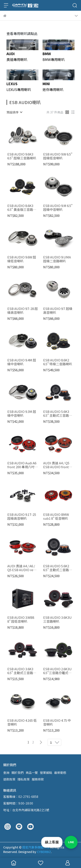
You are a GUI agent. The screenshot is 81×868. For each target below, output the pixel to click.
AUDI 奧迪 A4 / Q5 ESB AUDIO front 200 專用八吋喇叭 (56, 465)
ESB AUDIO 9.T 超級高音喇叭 (58, 311)
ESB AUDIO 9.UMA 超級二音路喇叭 (57, 259)
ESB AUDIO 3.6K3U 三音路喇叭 (57, 619)
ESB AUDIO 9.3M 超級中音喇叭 (22, 414)
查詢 (6, 773)
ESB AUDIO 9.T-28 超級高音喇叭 (23, 311)
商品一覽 (32, 773)
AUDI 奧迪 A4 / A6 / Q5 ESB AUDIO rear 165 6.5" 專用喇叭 (22, 568)
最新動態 (60, 773)
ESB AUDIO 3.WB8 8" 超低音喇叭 (21, 619)
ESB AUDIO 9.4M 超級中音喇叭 (22, 362)
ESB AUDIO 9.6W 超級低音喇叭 (22, 259)
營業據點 (46, 773)
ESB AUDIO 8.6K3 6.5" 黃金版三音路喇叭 (22, 208)
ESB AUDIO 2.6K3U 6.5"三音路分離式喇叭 (57, 671)
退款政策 (9, 779)
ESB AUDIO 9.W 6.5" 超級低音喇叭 (58, 156)
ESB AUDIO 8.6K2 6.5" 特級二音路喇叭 (58, 362)
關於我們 (17, 773)
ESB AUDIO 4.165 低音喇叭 (22, 722)
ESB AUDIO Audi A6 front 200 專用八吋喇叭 (23, 465)
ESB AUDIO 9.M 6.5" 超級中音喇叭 (58, 208)
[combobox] (14, 112)
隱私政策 (24, 779)
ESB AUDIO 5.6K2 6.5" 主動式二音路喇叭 (58, 568)
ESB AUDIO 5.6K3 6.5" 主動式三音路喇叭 (58, 414)
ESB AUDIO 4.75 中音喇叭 (57, 722)
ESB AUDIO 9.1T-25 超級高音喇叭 (22, 516)
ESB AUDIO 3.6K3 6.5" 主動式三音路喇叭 (22, 671)
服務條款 (38, 779)
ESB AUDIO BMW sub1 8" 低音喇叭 (56, 516)
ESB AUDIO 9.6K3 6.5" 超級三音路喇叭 (22, 156)
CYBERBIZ (44, 852)
